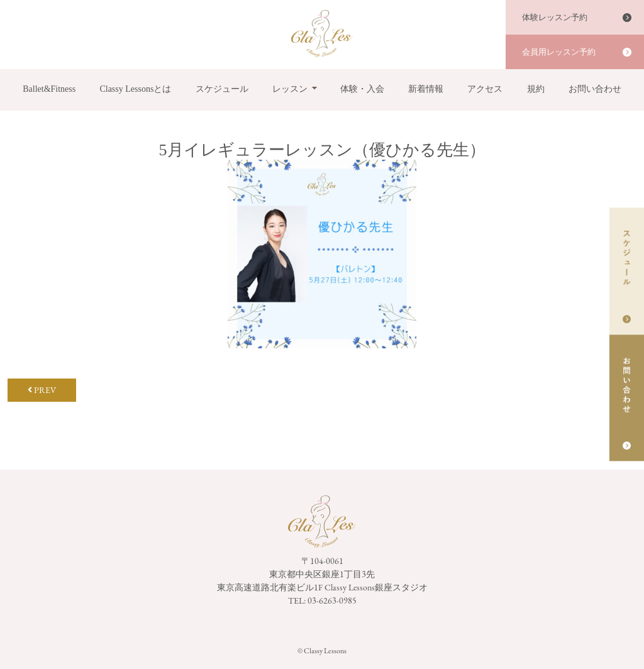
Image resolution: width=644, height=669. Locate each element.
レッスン (290, 89)
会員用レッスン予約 (559, 52)
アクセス (485, 89)
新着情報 (426, 89)
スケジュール (222, 89)
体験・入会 (362, 89)
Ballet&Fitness (49, 89)
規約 (536, 89)
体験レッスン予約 (555, 17)
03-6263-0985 (332, 600)
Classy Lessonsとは (135, 89)
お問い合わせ (595, 89)
